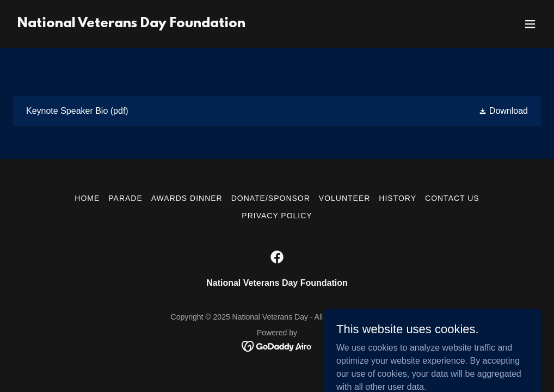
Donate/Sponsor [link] (271, 198)
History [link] (398, 198)
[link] (131, 24)
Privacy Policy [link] (277, 216)
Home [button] (87, 198)
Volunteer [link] (345, 198)
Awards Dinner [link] (187, 198)
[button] (530, 24)
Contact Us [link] (452, 198)
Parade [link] (125, 198)
